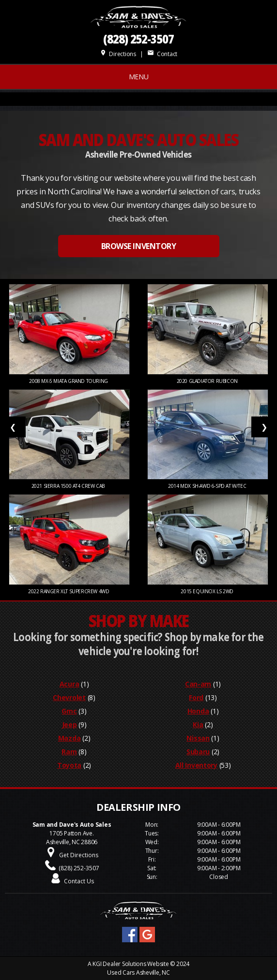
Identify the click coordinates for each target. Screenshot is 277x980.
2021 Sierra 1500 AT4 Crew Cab (69, 486)
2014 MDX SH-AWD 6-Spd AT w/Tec (208, 486)
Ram (69, 752)
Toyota (69, 765)
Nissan (198, 738)
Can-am (198, 684)
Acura (69, 684)
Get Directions (79, 855)
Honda (198, 711)
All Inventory (196, 765)
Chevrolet (69, 697)
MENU (139, 77)
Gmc (69, 711)
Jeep (69, 724)
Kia (198, 724)
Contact (162, 54)
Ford (196, 697)
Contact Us (79, 881)
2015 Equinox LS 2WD (208, 591)
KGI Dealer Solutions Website (131, 964)
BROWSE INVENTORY (138, 246)
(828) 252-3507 (138, 39)
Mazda (69, 738)
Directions (118, 54)
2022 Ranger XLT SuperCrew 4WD (69, 591)
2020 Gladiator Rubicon (208, 381)
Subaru (198, 752)
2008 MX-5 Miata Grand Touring (69, 381)
